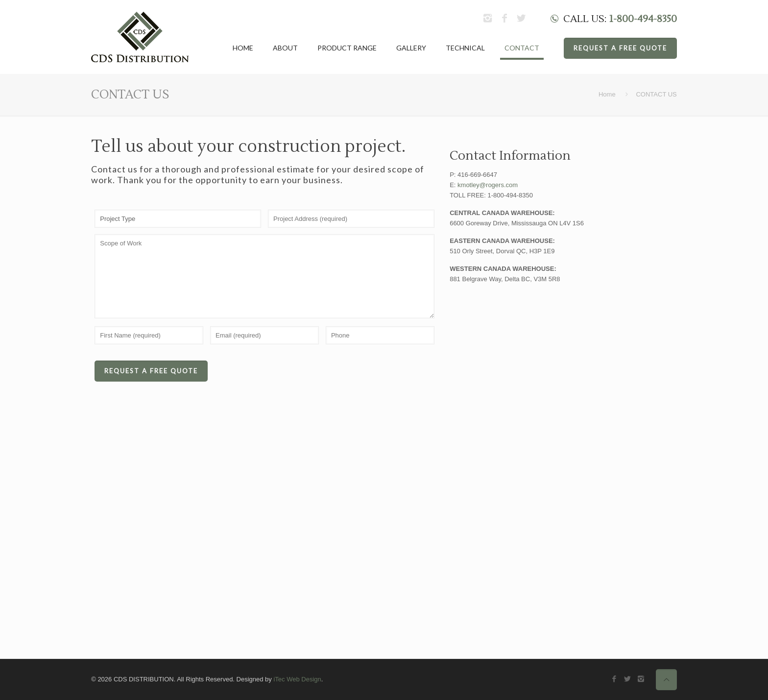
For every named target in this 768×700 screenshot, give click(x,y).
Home (607, 94)
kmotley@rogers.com (488, 185)
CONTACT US (656, 94)
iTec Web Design (297, 679)
